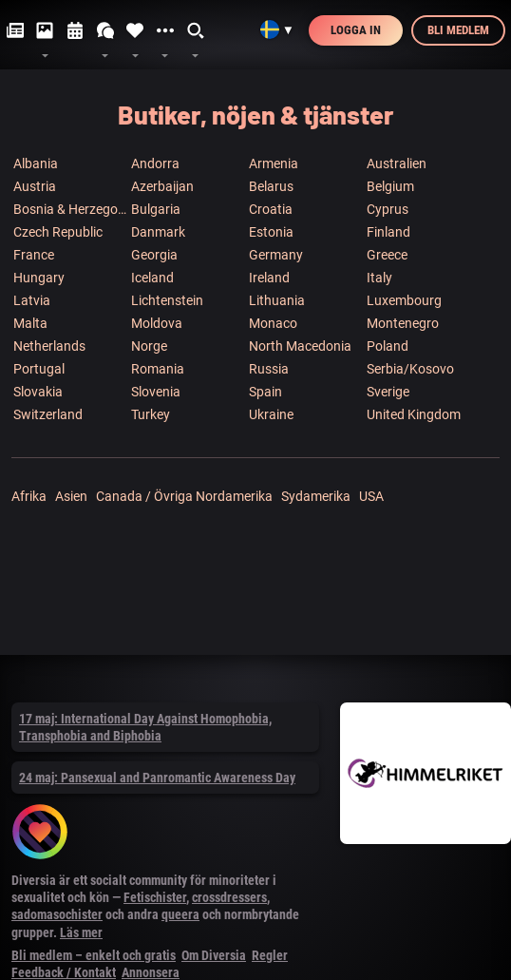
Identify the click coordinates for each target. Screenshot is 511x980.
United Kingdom (414, 414)
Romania (158, 369)
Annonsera (151, 972)
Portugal (39, 369)
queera (180, 914)
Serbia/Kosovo (410, 369)
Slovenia (156, 392)
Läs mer (81, 932)
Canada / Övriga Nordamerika (184, 496)
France (34, 255)
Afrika (29, 496)
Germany (276, 255)
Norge (149, 346)
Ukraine (271, 414)
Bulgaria (156, 209)
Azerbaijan (162, 186)
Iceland (152, 278)
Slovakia (38, 392)
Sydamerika (316, 496)
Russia (269, 369)
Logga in (356, 30)
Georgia (154, 255)
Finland (388, 232)
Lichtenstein (167, 300)
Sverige (388, 392)
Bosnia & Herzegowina (71, 209)
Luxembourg (404, 300)
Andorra (155, 163)
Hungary (39, 278)
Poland (388, 346)
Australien (397, 163)
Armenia (274, 163)
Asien (71, 496)
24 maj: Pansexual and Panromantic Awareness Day (157, 778)
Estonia (271, 232)
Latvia (32, 300)
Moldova (157, 323)
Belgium (390, 186)
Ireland (269, 278)
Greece (387, 255)
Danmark (158, 232)
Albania (36, 163)
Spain (265, 392)
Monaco (273, 323)
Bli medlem (458, 30)
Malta (30, 323)
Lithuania (277, 300)
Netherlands (49, 346)
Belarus (271, 186)
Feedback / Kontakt (64, 972)
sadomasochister (57, 914)
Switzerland (48, 414)
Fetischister (155, 897)
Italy (379, 278)
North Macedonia (300, 346)
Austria (35, 186)
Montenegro (403, 323)
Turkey (151, 414)
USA (371, 496)
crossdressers (229, 897)
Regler (270, 955)
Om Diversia (214, 955)
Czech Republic (58, 232)
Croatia (271, 209)
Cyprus (388, 209)
